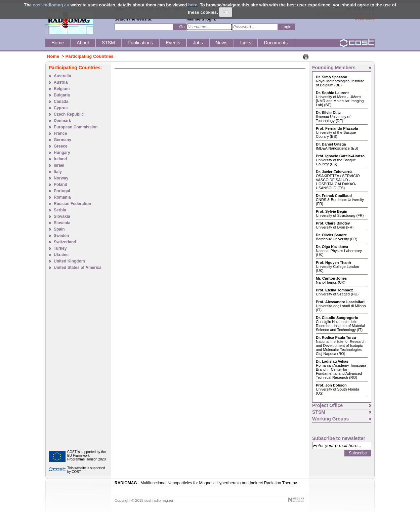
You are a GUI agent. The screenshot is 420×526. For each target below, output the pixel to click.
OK (226, 12)
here (193, 5)
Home (53, 56)
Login (286, 27)
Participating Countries (90, 56)
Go (182, 27)
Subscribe (358, 453)
